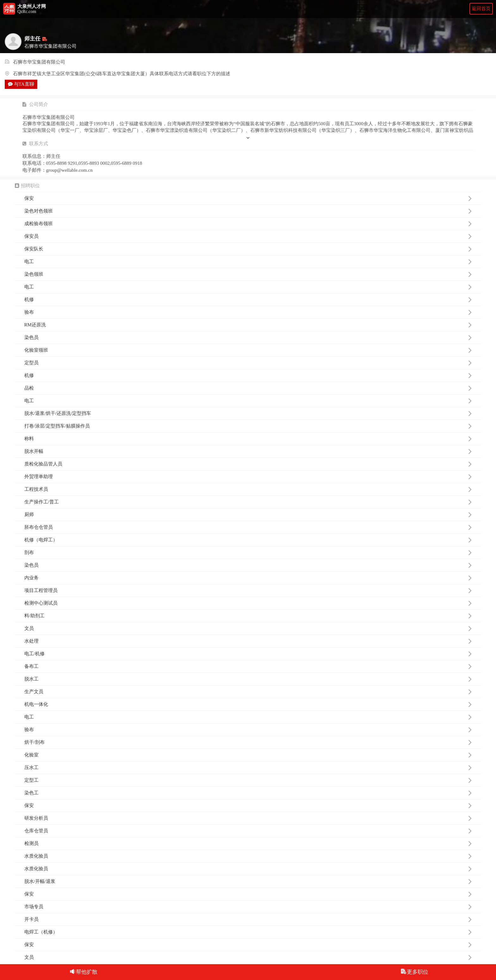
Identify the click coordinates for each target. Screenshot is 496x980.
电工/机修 (248, 654)
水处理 (248, 641)
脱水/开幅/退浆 (248, 881)
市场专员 (248, 907)
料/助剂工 (248, 616)
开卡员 (248, 919)
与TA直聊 (21, 84)
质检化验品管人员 (248, 464)
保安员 (248, 236)
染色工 (248, 793)
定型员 (248, 363)
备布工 (248, 666)
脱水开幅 (248, 451)
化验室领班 (248, 350)
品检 (248, 388)
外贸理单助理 (248, 477)
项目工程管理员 (248, 590)
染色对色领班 (248, 211)
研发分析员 (248, 818)
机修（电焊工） (248, 540)
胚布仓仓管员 (248, 527)
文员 (248, 628)
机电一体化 (248, 704)
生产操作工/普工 (248, 502)
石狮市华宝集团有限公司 (39, 62)
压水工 (248, 767)
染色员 (248, 337)
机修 (248, 299)
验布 (248, 312)
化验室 (248, 755)
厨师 (248, 515)
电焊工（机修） (248, 932)
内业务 (248, 578)
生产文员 (248, 692)
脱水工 (248, 679)
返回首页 (481, 9)
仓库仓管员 (248, 831)
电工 (248, 262)
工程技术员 (248, 489)
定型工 (248, 780)
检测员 (248, 843)
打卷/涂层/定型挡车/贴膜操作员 (248, 426)
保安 (248, 198)
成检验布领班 (248, 224)
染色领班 (248, 274)
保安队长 (248, 249)
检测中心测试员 (248, 603)
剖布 (248, 552)
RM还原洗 (248, 325)
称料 (248, 439)
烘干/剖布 (248, 742)
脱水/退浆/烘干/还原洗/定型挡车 (248, 413)
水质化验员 (248, 856)
